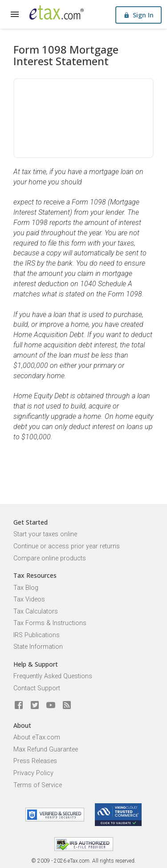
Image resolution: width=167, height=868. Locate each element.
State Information (38, 647)
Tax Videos (29, 599)
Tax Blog (26, 588)
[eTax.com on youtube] (51, 705)
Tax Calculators (36, 611)
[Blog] (67, 705)
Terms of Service (38, 785)
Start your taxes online (45, 534)
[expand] (15, 14)
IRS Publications (37, 635)
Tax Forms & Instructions (50, 623)
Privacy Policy (33, 773)
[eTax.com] (57, 13)
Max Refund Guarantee (46, 749)
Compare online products (50, 558)
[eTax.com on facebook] (19, 705)
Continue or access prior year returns (67, 546)
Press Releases (35, 761)
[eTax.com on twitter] (35, 705)
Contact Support (37, 688)
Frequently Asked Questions (53, 676)
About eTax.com (37, 737)
